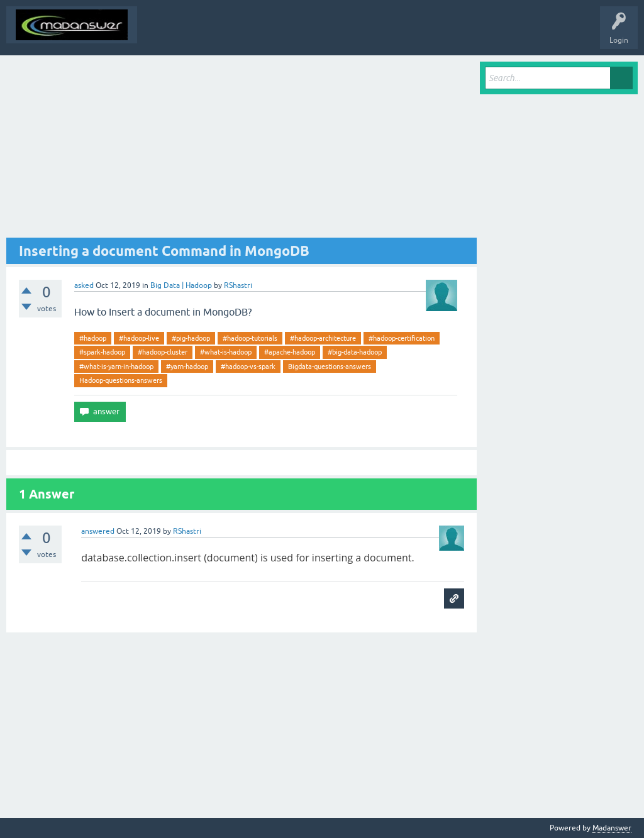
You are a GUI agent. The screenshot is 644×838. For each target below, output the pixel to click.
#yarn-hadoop (187, 367)
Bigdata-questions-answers (330, 367)
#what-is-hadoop (226, 352)
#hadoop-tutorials (250, 338)
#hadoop (93, 338)
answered (98, 531)
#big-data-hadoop (355, 352)
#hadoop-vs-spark (248, 367)
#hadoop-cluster (163, 352)
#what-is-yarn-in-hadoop (116, 367)
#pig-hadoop (191, 338)
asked (84, 285)
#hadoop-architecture (323, 338)
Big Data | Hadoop (181, 285)
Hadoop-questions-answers (121, 380)
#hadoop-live (139, 338)
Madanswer (612, 828)
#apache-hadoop (290, 352)
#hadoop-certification (402, 338)
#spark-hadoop (102, 352)
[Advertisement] (241, 150)
